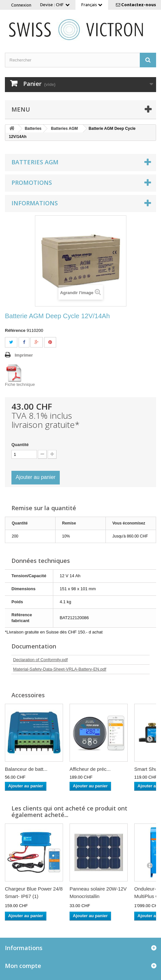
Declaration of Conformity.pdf (40, 660)
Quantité (20, 445)
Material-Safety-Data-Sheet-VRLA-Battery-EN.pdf (60, 669)
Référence (15, 330)
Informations (35, 203)
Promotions (32, 183)
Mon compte (23, 966)
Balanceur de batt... (26, 769)
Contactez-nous (139, 5)
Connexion (21, 5)
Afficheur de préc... (90, 769)
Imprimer (24, 355)
